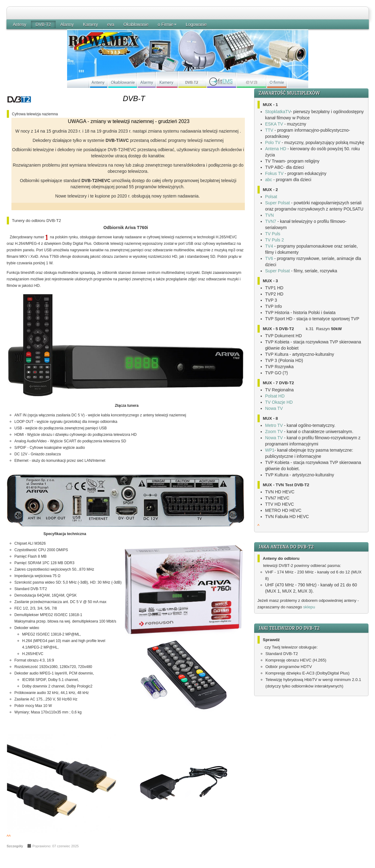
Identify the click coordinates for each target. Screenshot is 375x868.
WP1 (270, 450)
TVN (270, 215)
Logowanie (196, 24)
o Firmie (167, 24)
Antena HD (276, 149)
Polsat (271, 197)
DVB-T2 (43, 24)
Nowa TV (274, 408)
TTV (269, 130)
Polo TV (273, 143)
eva (111, 24)
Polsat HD (275, 396)
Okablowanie (136, 24)
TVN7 (271, 221)
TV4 (269, 246)
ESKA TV (274, 124)
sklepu (309, 607)
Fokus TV (275, 173)
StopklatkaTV (278, 112)
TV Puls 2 (275, 240)
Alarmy (67, 24)
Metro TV (274, 425)
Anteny (20, 24)
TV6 (269, 258)
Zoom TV (274, 432)
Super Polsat (278, 203)
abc (269, 180)
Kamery (90, 24)
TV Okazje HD (279, 402)
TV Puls (273, 234)
